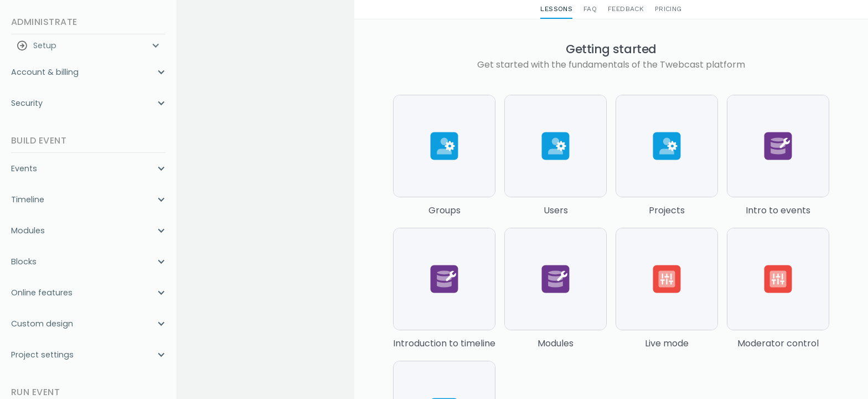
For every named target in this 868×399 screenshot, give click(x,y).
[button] (88, 45)
